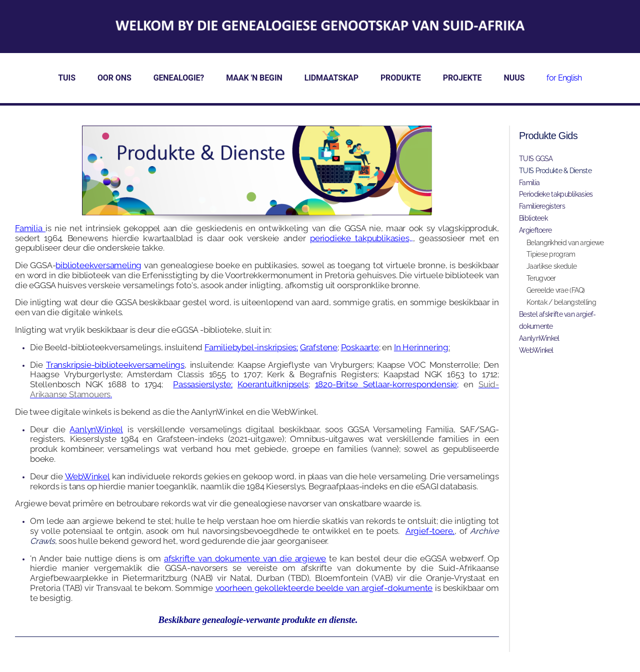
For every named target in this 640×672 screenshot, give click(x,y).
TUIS (67, 78)
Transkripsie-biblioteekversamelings (115, 365)
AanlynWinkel (96, 429)
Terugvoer (541, 278)
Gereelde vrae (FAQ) (556, 290)
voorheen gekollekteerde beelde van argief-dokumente (324, 588)
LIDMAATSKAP (331, 78)
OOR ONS (114, 78)
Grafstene (319, 347)
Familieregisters (542, 206)
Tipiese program (551, 254)
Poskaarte (360, 347)
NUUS (514, 78)
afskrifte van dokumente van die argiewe (245, 558)
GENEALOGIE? (179, 78)
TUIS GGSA (536, 159)
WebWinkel (87, 476)
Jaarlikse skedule (551, 266)
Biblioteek (533, 218)
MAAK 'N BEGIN (254, 78)
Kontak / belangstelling (561, 302)
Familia (529, 183)
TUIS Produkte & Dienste (555, 171)
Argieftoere (535, 230)
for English (564, 78)
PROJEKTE (462, 78)
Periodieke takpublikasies (556, 194)
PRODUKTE (401, 78)
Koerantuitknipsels (273, 384)
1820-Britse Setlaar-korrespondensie (386, 384)
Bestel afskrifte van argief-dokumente (557, 320)
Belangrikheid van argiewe (565, 243)
